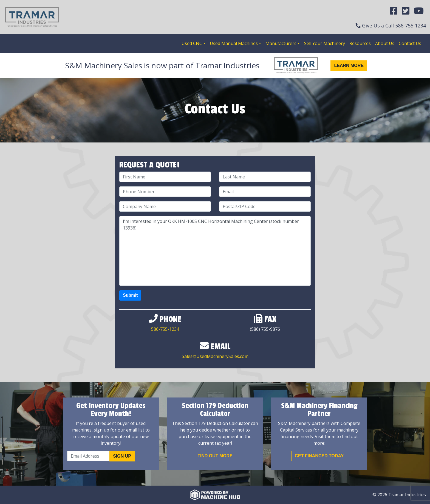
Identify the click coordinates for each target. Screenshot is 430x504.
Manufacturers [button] (281, 43)
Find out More (215, 456)
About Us (385, 43)
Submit (130, 295)
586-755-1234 (411, 26)
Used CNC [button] (192, 43)
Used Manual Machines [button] (234, 43)
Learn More (349, 65)
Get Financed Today (319, 456)
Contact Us (410, 43)
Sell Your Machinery (325, 43)
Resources (360, 43)
